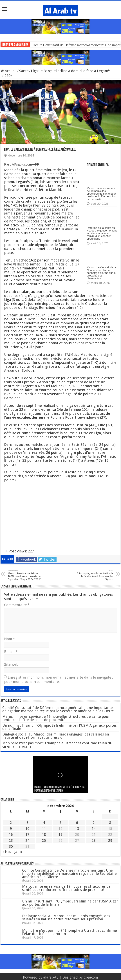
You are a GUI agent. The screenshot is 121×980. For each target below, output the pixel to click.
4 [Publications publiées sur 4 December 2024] (44, 823)
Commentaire (17, 605)
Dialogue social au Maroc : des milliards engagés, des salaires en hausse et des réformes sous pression (56, 736)
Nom (10, 639)
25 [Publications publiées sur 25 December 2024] (44, 840)
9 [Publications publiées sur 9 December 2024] (11, 829)
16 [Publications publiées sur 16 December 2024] (11, 835)
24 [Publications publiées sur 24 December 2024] (27, 840)
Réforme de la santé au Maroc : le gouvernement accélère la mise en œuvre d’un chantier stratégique (102, 233)
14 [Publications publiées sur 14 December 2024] (94, 829)
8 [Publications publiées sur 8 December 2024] (110, 823)
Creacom (91, 977)
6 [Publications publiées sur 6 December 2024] (77, 823)
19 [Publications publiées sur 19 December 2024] (60, 835)
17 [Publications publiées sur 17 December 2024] (27, 835)
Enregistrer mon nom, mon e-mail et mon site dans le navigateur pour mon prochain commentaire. (60, 679)
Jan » (18, 852)
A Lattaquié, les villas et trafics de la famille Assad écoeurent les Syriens (95, 575)
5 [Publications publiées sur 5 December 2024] (60, 823)
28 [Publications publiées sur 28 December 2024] (94, 840)
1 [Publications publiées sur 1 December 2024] (110, 817)
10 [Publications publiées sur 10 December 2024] (27, 829)
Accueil (9, 71)
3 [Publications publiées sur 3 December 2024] (27, 823)
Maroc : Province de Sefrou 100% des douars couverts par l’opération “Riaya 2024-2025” (26, 575)
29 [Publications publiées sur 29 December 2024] (110, 840)
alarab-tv (51, 977)
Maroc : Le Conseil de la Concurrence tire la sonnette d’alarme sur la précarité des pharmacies (101, 273)
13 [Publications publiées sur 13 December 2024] (77, 829)
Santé (24, 71)
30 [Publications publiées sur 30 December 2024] (11, 846)
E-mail (11, 652)
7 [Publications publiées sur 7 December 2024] (94, 823)
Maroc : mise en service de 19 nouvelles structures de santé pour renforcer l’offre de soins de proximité (101, 194)
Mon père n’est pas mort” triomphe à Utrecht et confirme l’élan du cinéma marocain (57, 745)
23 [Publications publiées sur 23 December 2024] (11, 840)
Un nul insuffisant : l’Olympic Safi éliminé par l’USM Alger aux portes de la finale (60, 727)
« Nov (7, 852)
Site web (11, 664)
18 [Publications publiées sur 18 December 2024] (44, 835)
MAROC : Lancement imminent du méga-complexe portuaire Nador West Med (60, 789)
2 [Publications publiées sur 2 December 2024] (11, 823)
